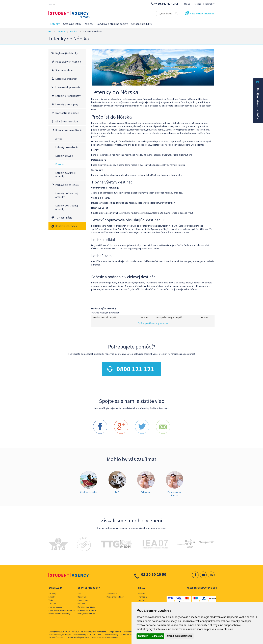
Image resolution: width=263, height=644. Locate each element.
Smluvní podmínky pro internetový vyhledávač (69, 636)
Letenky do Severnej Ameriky (67, 195)
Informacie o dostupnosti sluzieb (62, 609)
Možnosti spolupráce (67, 113)
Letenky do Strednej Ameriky (67, 207)
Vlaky (51, 598)
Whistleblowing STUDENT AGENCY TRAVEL (123, 633)
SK (50, 4)
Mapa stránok (115, 630)
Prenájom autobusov (86, 612)
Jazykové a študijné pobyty (112, 24)
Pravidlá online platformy (59, 612)
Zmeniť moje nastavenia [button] (179, 636)
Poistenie (81, 602)
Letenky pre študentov (68, 96)
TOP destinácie (64, 218)
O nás (187, 4)
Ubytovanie (82, 595)
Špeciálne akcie (64, 70)
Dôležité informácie (67, 122)
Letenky (55, 24)
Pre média (142, 595)
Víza (79, 592)
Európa (74, 32)
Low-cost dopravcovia (68, 87)
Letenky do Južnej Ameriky (65, 175)
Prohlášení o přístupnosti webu (105, 636)
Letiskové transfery (66, 79)
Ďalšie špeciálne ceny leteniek (153, 323)
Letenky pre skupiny (67, 104)
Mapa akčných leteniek (68, 62)
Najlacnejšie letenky (67, 53)
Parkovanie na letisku (67, 185)
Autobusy (52, 592)
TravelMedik (112, 592)
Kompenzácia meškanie (69, 130)
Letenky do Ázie (64, 156)
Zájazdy (89, 24)
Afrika (59, 139)
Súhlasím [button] (143, 636)
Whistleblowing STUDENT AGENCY (88, 633)
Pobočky (141, 592)
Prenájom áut (83, 598)
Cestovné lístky (72, 24)
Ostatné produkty (142, 24)
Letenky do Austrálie (67, 147)
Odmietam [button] (157, 636)
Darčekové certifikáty (87, 605)
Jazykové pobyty (56, 605)
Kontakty (210, 4)
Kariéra (198, 4)
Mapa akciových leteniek (202, 14)
